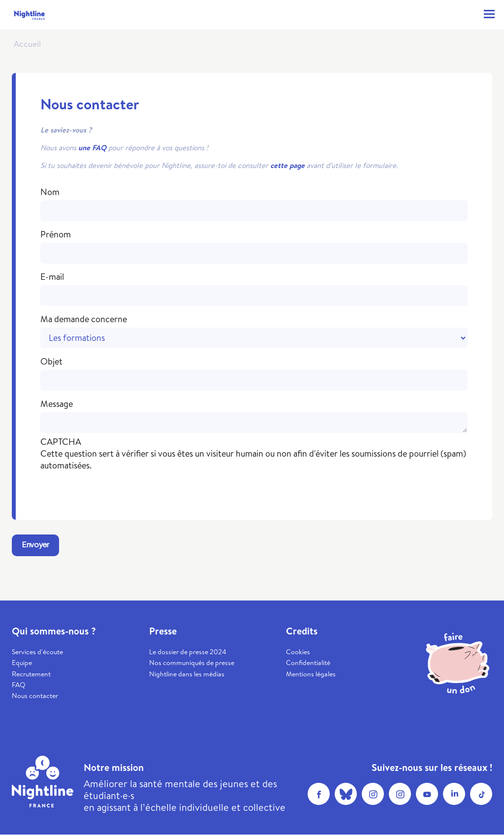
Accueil (27, 44)
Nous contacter (35, 696)
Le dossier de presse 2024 (188, 652)
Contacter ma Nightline (467, 14)
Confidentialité (308, 663)
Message (57, 404)
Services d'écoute (37, 652)
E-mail (52, 277)
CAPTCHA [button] (61, 442)
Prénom (56, 234)
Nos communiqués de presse (192, 663)
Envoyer (35, 545)
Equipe (22, 663)
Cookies (298, 652)
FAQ (19, 685)
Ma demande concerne (84, 319)
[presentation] (115, 491)
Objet (51, 362)
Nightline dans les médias (187, 674)
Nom (50, 192)
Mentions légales (311, 674)
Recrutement (31, 674)
